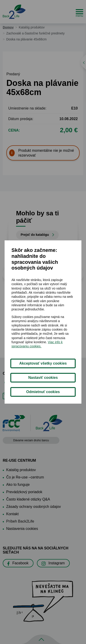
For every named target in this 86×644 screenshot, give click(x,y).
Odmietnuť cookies (43, 392)
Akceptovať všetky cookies (43, 363)
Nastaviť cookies (43, 378)
